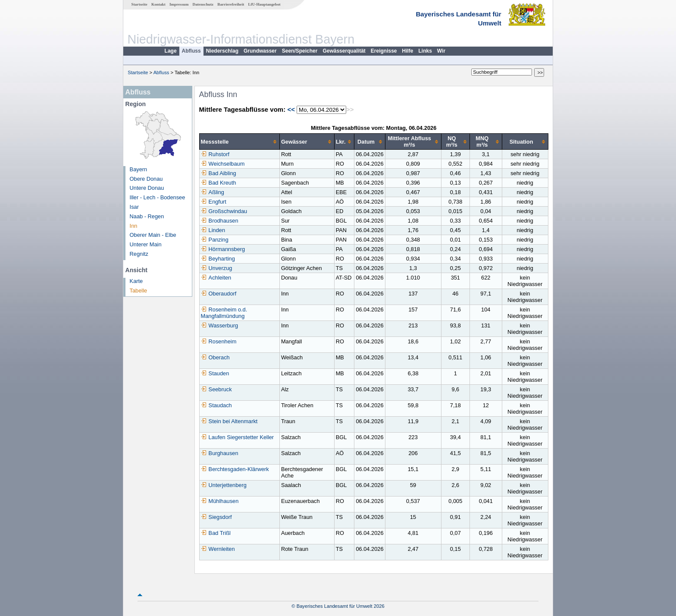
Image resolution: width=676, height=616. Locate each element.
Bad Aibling (219, 173)
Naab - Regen (147, 216)
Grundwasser (260, 51)
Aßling (213, 192)
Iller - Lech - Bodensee (158, 197)
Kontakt (158, 4)
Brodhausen (220, 221)
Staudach (216, 405)
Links (425, 51)
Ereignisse (384, 51)
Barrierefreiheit (231, 4)
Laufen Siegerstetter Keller (238, 437)
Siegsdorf (216, 517)
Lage (171, 51)
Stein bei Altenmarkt (229, 421)
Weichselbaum (223, 164)
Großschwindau (224, 211)
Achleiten (216, 278)
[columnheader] (239, 142)
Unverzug (217, 268)
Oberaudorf (219, 294)
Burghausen (220, 453)
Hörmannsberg (223, 249)
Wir (441, 51)
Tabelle (139, 291)
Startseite (139, 4)
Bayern (139, 169)
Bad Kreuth (219, 183)
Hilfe (408, 51)
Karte (136, 281)
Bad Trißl (216, 533)
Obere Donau (146, 179)
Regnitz (139, 254)
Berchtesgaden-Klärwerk (235, 469)
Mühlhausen (220, 501)
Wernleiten (218, 549)
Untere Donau (147, 188)
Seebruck (216, 389)
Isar (134, 207)
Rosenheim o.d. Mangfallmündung (224, 313)
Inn (134, 226)
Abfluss (191, 51)
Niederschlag (222, 51)
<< (291, 109)
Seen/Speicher (300, 51)
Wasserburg (220, 325)
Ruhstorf (215, 154)
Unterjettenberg (224, 485)
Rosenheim (219, 341)
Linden (213, 230)
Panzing (215, 240)
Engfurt (214, 202)
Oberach (215, 357)
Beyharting (218, 259)
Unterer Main (146, 244)
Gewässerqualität (344, 51)
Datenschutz (203, 4)
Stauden (215, 373)
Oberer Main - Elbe (153, 235)
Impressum (179, 4)
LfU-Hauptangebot (264, 4)
